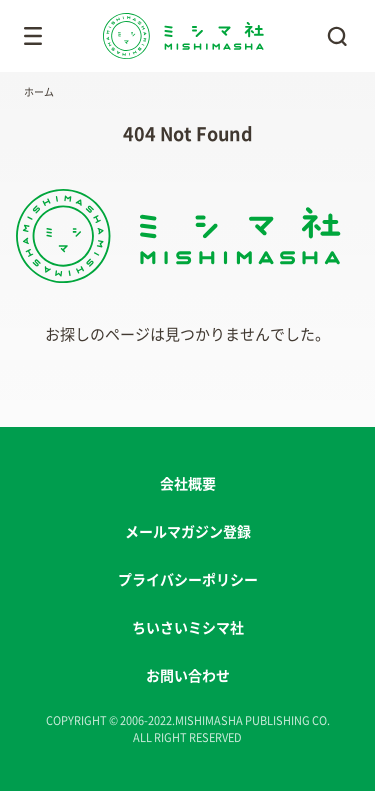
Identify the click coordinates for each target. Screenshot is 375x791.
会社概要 (188, 484)
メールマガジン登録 (188, 532)
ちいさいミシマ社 (188, 628)
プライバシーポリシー (188, 580)
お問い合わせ (188, 676)
